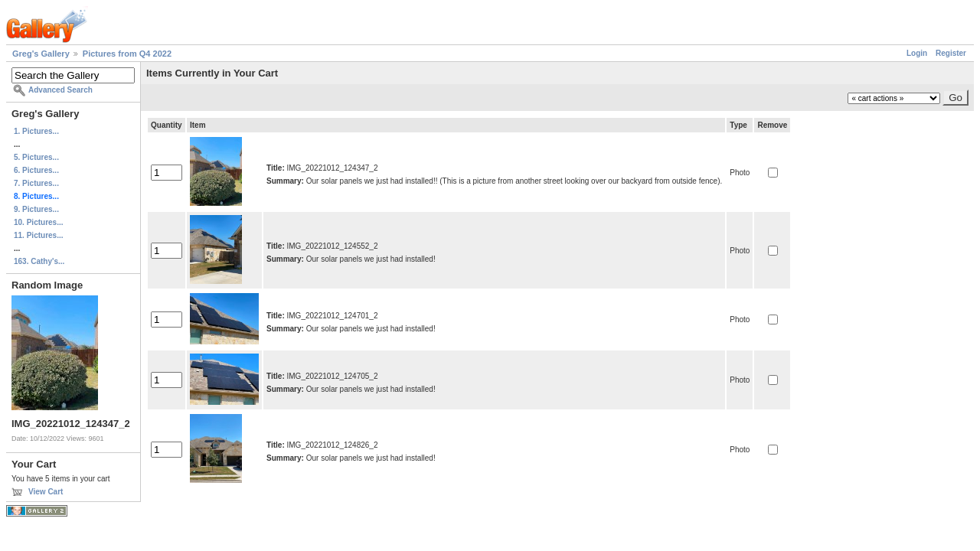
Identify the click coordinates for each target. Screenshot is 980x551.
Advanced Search (60, 90)
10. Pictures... (38, 222)
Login (917, 53)
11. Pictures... (38, 235)
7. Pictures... (36, 183)
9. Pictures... (36, 209)
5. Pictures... (36, 157)
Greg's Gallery (41, 54)
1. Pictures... (36, 131)
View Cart (46, 492)
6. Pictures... (36, 170)
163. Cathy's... (39, 261)
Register (951, 53)
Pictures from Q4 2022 (127, 54)
